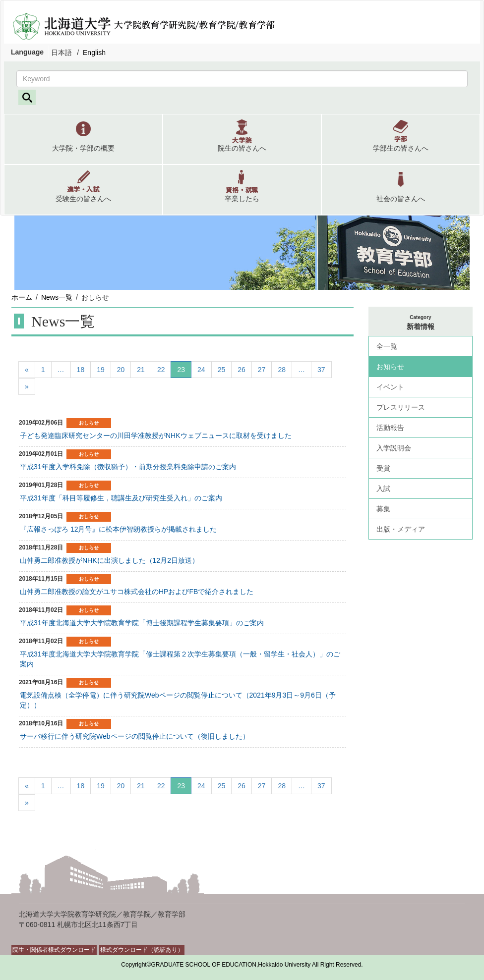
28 (282, 370)
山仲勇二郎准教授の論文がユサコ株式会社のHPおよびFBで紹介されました (137, 592)
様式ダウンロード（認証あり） (142, 950)
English (94, 53)
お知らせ (390, 367)
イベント (390, 387)
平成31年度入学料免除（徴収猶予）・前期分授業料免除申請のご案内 (128, 467)
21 (141, 370)
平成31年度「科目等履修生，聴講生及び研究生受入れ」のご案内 (121, 498)
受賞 (383, 468)
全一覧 (387, 346)
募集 (383, 509)
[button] (83, 139)
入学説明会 (394, 448)
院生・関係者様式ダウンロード (54, 950)
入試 (383, 489)
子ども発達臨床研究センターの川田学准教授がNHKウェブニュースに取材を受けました (156, 436)
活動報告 (390, 428)
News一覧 (57, 297)
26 (242, 370)
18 (81, 370)
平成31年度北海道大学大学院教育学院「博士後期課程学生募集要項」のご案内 (142, 623)
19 (101, 370)
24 (201, 370)
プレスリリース (401, 407)
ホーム (22, 297)
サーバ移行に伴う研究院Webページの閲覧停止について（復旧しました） (135, 736)
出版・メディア (401, 529)
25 (222, 370)
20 (121, 370)
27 (262, 370)
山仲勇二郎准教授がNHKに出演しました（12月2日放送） (109, 560)
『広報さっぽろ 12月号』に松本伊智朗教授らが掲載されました (118, 529)
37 (321, 370)
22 (161, 370)
